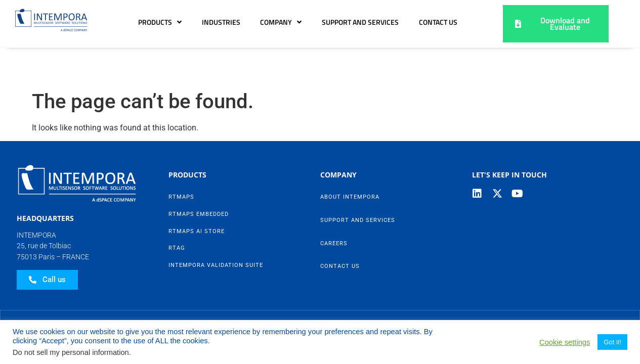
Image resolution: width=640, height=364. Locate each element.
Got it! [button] (612, 342)
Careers (334, 206)
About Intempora (350, 160)
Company (337, 22)
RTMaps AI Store (197, 194)
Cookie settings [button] (565, 342)
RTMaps (181, 160)
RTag (177, 211)
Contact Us (438, 62)
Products (216, 22)
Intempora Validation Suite (216, 228)
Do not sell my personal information (71, 352)
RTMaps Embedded (199, 177)
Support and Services (416, 22)
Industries (277, 22)
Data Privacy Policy (227, 286)
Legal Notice (334, 286)
